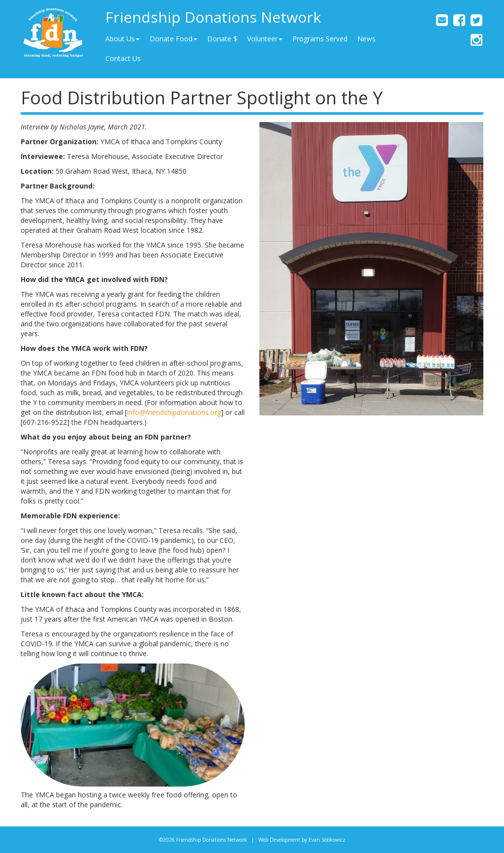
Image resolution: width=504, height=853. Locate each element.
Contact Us (123, 58)
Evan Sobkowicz (327, 840)
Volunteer (265, 39)
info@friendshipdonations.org (174, 412)
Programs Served (320, 39)
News (366, 39)
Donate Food (173, 39)
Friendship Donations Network (213, 17)
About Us (123, 39)
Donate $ (222, 39)
